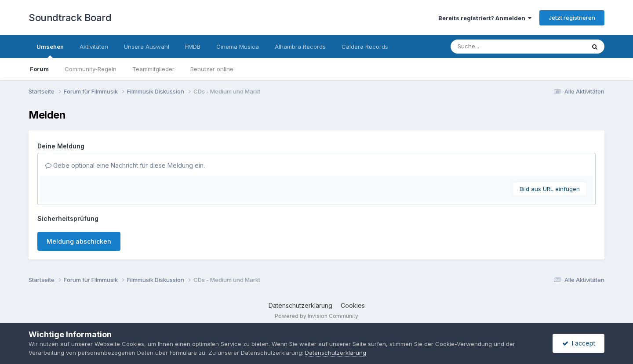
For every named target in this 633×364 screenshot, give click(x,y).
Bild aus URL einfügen (550, 189)
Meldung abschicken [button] (79, 241)
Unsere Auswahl (147, 47)
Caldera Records (365, 47)
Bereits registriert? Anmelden (485, 18)
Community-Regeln (91, 69)
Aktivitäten (94, 47)
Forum (39, 69)
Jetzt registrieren (572, 18)
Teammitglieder (153, 69)
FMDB (193, 47)
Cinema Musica (238, 47)
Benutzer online (212, 69)
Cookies (353, 305)
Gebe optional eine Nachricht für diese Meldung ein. (125, 165)
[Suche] (500, 47)
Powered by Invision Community (316, 316)
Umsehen (50, 50)
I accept (579, 343)
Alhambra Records (300, 47)
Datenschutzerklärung (300, 305)
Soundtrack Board (70, 18)
